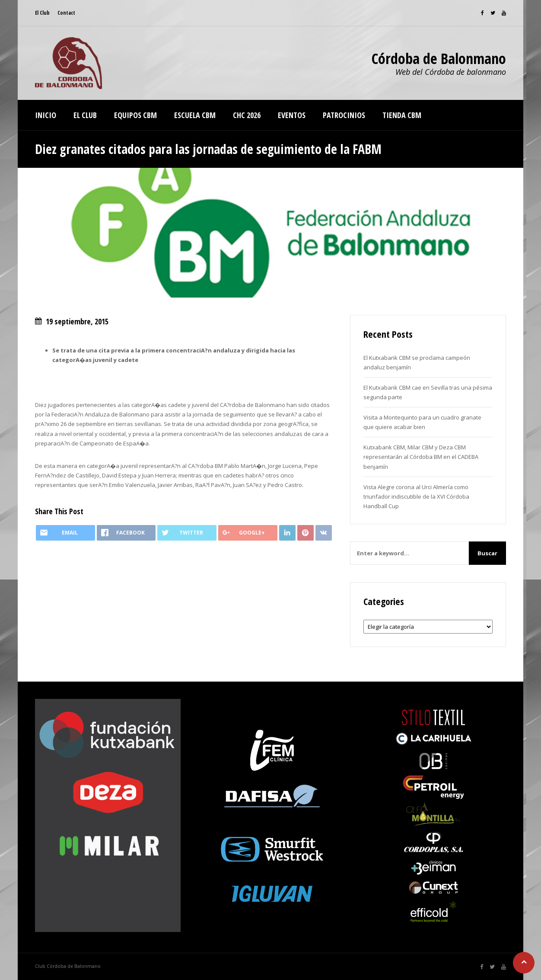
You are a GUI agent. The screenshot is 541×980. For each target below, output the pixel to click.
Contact (66, 13)
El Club (42, 13)
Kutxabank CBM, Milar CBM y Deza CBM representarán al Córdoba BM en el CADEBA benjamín (421, 457)
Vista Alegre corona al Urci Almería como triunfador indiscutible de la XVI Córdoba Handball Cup (416, 496)
